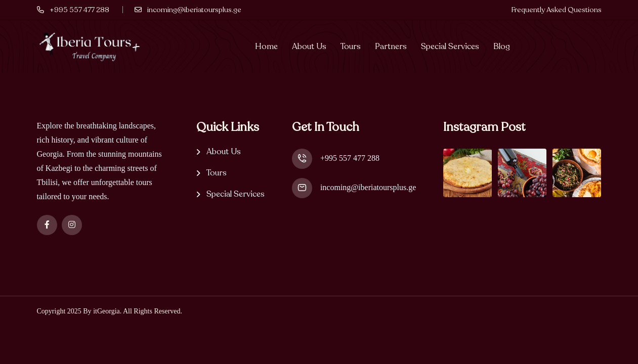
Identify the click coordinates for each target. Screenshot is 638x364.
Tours (351, 47)
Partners (391, 47)
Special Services (450, 47)
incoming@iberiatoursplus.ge (368, 187)
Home (266, 47)
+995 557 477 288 (350, 158)
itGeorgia (107, 311)
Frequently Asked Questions (556, 10)
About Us (309, 47)
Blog (502, 47)
